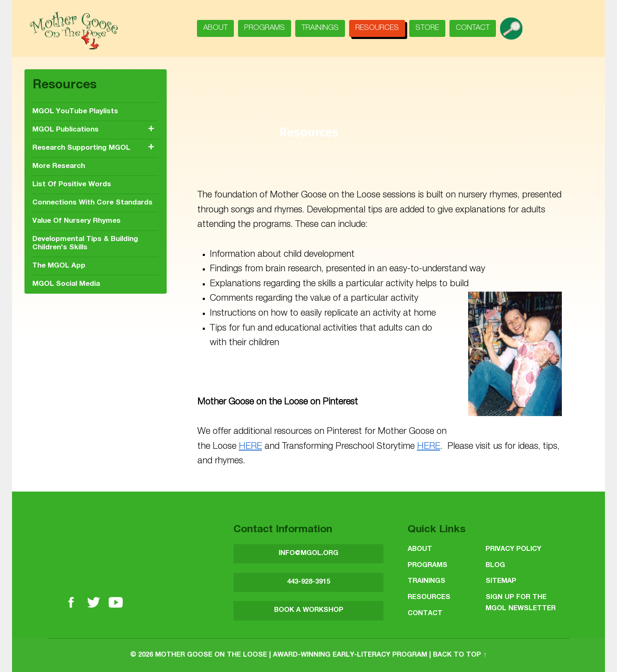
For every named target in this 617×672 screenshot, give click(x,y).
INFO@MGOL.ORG (308, 554)
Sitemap (501, 581)
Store (427, 28)
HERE (250, 447)
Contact (473, 28)
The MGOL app (59, 266)
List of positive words (72, 185)
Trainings (320, 28)
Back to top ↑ (460, 655)
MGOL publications (66, 130)
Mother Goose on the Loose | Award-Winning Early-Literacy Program (291, 655)
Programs (265, 28)
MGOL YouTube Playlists (75, 112)
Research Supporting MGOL (81, 148)
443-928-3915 (308, 582)
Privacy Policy (513, 549)
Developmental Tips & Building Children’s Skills (85, 244)
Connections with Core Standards (92, 203)
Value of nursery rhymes (77, 221)
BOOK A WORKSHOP (309, 610)
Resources (377, 28)
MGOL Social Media (66, 284)
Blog (495, 566)
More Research (59, 167)
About (215, 28)
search (514, 26)
